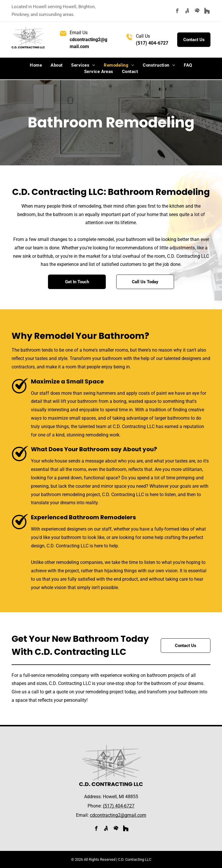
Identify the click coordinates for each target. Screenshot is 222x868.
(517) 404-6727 (152, 43)
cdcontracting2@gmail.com (118, 815)
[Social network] (187, 12)
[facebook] (177, 12)
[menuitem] (36, 65)
